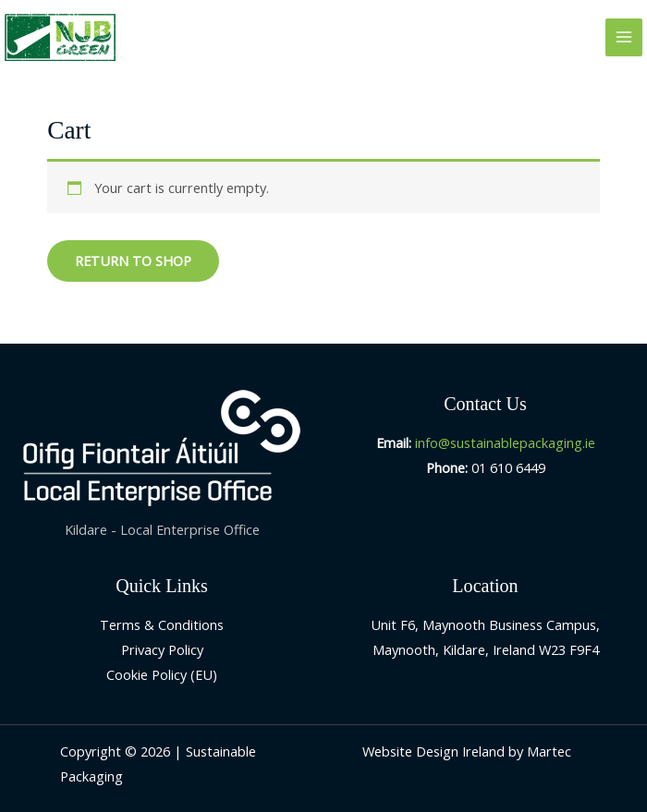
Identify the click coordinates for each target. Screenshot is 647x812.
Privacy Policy (162, 649)
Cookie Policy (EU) (162, 674)
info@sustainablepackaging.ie (505, 442)
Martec (549, 751)
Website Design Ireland (433, 751)
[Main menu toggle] (624, 37)
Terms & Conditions (162, 624)
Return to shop (133, 261)
